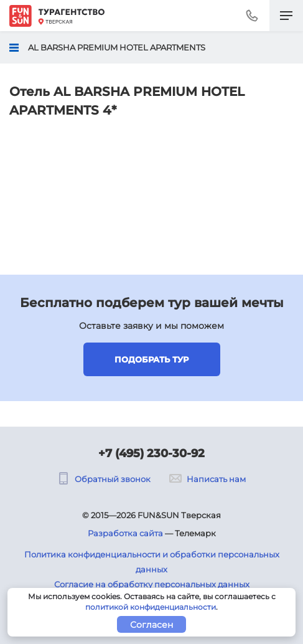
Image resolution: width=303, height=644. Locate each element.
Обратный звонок (104, 479)
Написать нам (207, 479)
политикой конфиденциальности (151, 607)
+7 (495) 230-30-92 (151, 453)
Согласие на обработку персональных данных (152, 584)
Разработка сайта (125, 533)
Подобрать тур (151, 359)
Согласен (151, 625)
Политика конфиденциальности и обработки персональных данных (152, 562)
